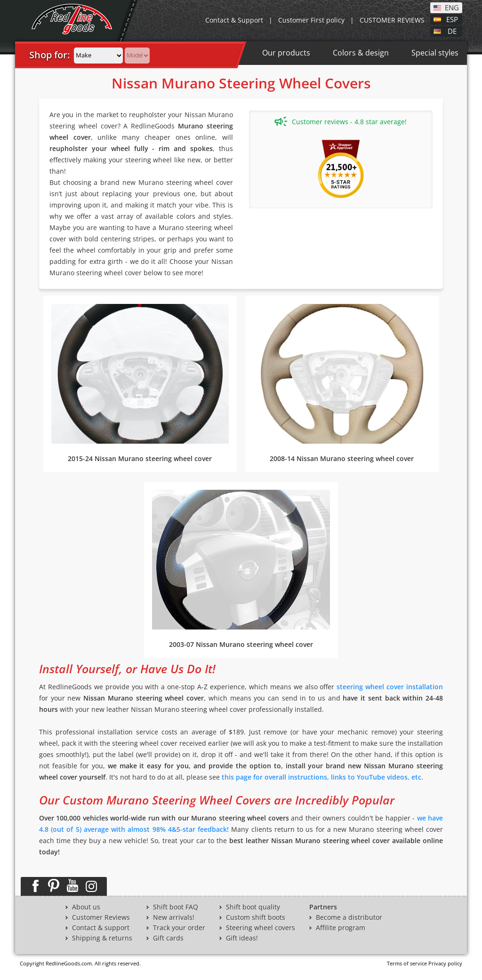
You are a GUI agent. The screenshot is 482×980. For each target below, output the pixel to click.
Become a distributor (349, 917)
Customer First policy (311, 20)
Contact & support (101, 928)
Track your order (179, 928)
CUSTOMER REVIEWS (392, 20)
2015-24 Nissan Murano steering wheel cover (140, 458)
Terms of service (407, 963)
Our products (286, 53)
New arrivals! (174, 917)
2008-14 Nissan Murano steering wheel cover (342, 458)
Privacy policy (445, 963)
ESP (452, 19)
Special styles (435, 53)
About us (86, 907)
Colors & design (361, 53)
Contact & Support (234, 20)
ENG (452, 7)
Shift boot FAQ (176, 907)
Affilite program (341, 928)
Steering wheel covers (261, 928)
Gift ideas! (242, 938)
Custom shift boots (256, 917)
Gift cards (168, 938)
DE (452, 31)
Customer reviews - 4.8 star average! (341, 121)
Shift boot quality (253, 907)
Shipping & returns (102, 938)
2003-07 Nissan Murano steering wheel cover (241, 644)
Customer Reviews (101, 917)
